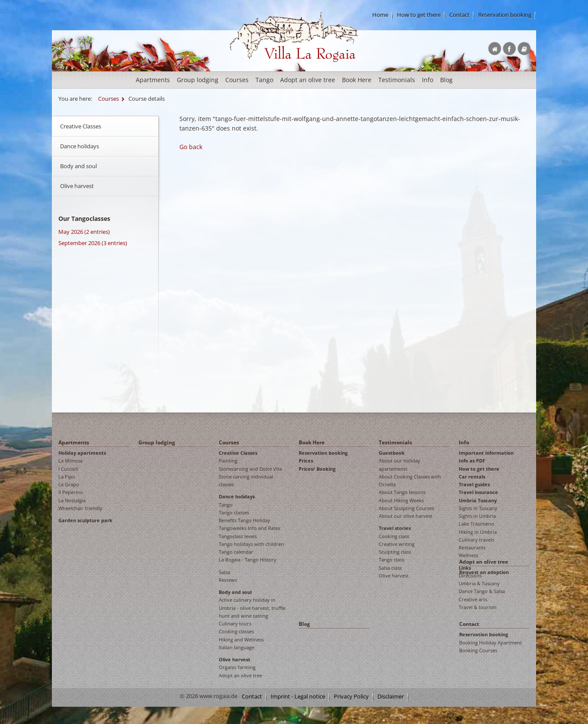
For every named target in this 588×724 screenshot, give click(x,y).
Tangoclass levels (238, 536)
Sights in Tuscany (478, 508)
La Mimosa (70, 461)
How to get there (419, 15)
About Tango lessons (402, 492)
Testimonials (397, 80)
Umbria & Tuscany (479, 583)
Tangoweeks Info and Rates (249, 528)
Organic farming (237, 667)
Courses (237, 80)
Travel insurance (478, 492)
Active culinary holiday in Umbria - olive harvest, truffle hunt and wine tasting (252, 608)
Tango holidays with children (251, 544)
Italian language (236, 647)
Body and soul (78, 166)
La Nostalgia (72, 500)
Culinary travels (476, 540)
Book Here (357, 80)
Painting (228, 461)
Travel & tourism (478, 607)
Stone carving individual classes (246, 480)
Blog (446, 80)
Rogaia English (247, 69)
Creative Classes (81, 126)
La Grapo (69, 484)
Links (465, 568)
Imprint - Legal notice (298, 697)
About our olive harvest (406, 516)
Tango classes (234, 512)
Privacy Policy (351, 697)
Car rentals (472, 477)
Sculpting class (395, 552)
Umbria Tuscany (478, 500)
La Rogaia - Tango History (248, 560)
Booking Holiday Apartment (491, 643)
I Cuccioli (68, 469)
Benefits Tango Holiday (244, 520)
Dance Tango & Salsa (482, 591)
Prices (306, 461)
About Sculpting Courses (406, 508)
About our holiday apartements (399, 464)
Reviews (228, 580)
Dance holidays (80, 146)
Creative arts (473, 599)
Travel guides (474, 484)
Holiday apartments (82, 453)
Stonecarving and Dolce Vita (250, 469)
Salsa (224, 572)
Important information (486, 453)
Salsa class (390, 568)
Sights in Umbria (477, 516)
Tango (264, 80)
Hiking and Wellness (241, 639)
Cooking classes (236, 631)
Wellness (468, 555)
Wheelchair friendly (80, 508)
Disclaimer (391, 697)
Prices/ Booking (317, 469)
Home (380, 15)
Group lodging (198, 80)
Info (428, 80)
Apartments (153, 80)
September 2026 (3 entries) (93, 243)
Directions (470, 576)
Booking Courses (478, 650)
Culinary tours (235, 624)
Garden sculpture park (85, 520)
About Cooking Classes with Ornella (410, 480)
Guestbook (392, 453)
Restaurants (472, 547)
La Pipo (67, 477)
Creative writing (397, 544)
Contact (459, 15)
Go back (191, 147)
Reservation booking (505, 15)
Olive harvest (77, 186)
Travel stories (395, 528)
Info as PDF (472, 461)
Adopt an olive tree (308, 80)
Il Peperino (71, 492)
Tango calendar (236, 552)
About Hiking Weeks (401, 500)
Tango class (391, 560)
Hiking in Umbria (478, 532)
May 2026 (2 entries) (84, 232)
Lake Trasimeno (476, 524)
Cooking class (394, 536)
